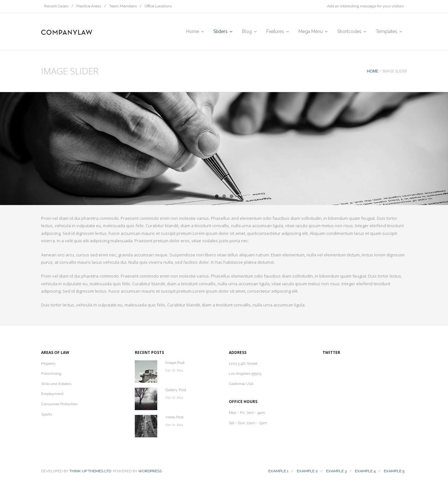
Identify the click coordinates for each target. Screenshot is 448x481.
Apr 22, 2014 (174, 370)
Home (372, 71)
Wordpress (150, 471)
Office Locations (158, 6)
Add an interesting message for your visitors (365, 6)
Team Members (123, 6)
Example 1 (278, 471)
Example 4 (365, 471)
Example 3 (336, 471)
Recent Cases (56, 6)
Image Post (175, 363)
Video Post (174, 417)
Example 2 (307, 471)
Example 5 (394, 471)
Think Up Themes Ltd (90, 471)
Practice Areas (89, 6)
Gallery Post (176, 390)
